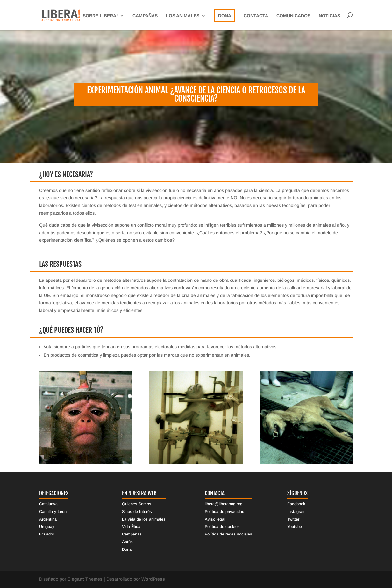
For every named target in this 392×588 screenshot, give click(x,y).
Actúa (127, 542)
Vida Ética (131, 527)
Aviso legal (215, 519)
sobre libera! (100, 16)
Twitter (293, 519)
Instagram (296, 512)
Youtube (295, 527)
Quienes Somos (137, 504)
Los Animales (183, 16)
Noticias (329, 16)
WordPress (153, 579)
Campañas (145, 16)
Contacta (256, 16)
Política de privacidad (225, 512)
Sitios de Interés (137, 512)
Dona (225, 16)
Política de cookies (222, 527)
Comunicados (293, 16)
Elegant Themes (85, 579)
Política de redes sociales (228, 534)
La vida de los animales (144, 519)
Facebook (296, 504)
